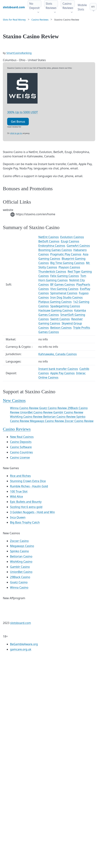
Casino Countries (21, 452)
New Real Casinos (22, 437)
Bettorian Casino (21, 556)
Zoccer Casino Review (79, 421)
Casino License (20, 457)
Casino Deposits (21, 442)
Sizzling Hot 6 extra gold (26, 507)
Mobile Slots (82, 7)
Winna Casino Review (25, 408)
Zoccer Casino (19, 541)
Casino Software (21, 447)
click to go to (16, 133)
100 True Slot (19, 491)
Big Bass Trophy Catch (25, 522)
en (93, 6)
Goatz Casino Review (53, 408)
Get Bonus (18, 122)
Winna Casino (19, 587)
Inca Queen (18, 517)
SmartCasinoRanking (19, 53)
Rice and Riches (20, 476)
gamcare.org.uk (21, 649)
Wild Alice (16, 496)
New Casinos (14, 400)
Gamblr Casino (20, 567)
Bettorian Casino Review (60, 417)
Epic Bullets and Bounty (26, 502)
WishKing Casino (21, 562)
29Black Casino (20, 577)
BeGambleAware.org (24, 644)
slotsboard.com (21, 623)
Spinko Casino (19, 551)
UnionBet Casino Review (37, 412)
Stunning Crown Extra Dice (28, 481)
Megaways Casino (22, 546)
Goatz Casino (19, 582)
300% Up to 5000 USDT (23, 112)
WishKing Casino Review (27, 417)
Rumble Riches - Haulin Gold (29, 486)
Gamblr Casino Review (68, 412)
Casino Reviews (17, 429)
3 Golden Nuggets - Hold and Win (32, 512)
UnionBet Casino (21, 572)
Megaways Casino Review (47, 421)
